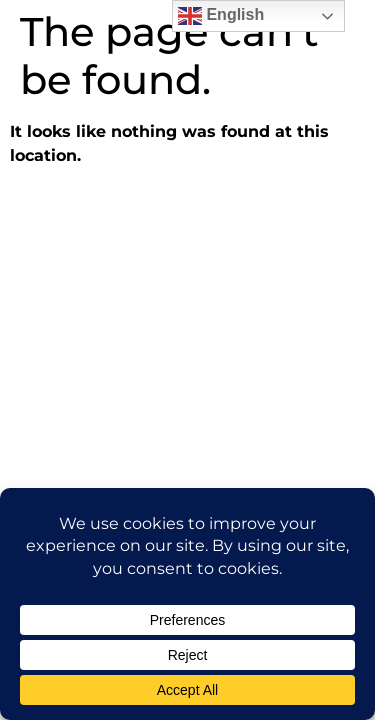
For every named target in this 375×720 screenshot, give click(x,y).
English (221, 16)
